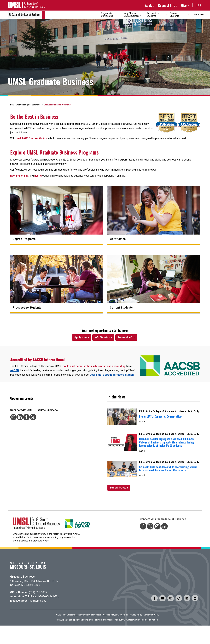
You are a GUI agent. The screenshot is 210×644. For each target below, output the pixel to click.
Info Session (102, 337)
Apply (149, 5)
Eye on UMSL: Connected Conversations (161, 416)
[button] (199, 5)
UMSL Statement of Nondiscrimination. (140, 620)
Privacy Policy (136, 615)
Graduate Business (22, 577)
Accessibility (109, 615)
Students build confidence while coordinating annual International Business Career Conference (168, 469)
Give (184, 5)
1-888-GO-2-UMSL (48, 596)
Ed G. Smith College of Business (25, 105)
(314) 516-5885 (38, 592)
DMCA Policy (122, 615)
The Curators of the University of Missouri (82, 615)
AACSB (15, 370)
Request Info (167, 5)
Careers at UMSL (151, 615)
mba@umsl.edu (38, 601)
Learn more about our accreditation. (112, 375)
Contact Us (198, 15)
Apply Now (81, 337)
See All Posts (118, 488)
